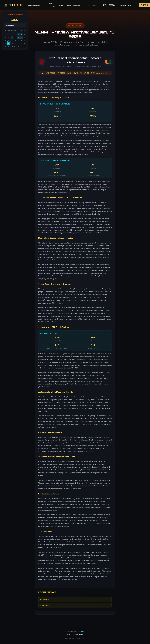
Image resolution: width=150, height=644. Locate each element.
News (105, 5)
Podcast (112, 5)
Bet (13, 5)
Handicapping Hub (74, 635)
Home (82, 632)
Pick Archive (52, 5)
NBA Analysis (44, 605)
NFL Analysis (44, 599)
